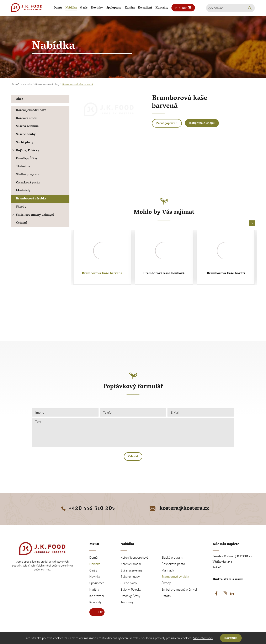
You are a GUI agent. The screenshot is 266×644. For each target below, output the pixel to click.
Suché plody (25, 143)
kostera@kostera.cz (179, 509)
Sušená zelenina (27, 126)
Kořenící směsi (27, 119)
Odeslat (133, 457)
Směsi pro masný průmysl (33, 215)
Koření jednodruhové (31, 110)
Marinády (23, 191)
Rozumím (231, 638)
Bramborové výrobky (31, 199)
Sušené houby (26, 135)
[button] (252, 223)
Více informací (203, 638)
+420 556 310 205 (87, 509)
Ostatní (21, 223)
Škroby (21, 207)
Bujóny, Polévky (25, 151)
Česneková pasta (28, 183)
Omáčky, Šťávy (27, 159)
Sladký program (28, 175)
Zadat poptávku (167, 124)
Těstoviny (23, 167)
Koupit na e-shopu (202, 123)
